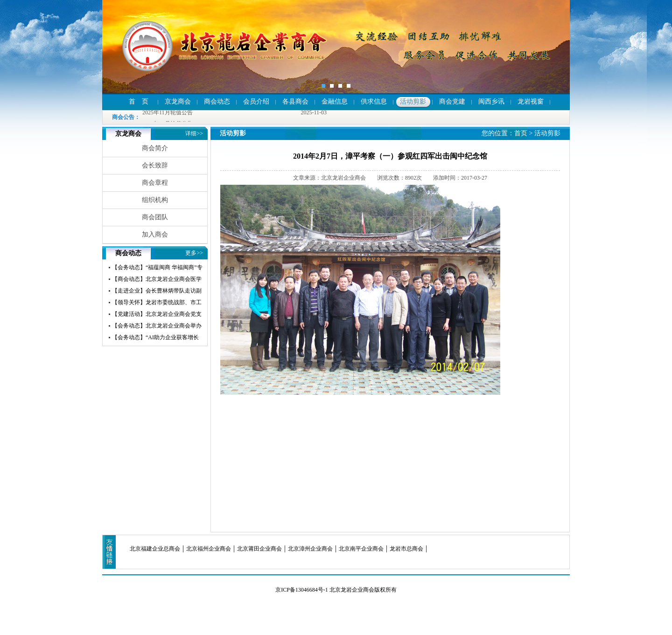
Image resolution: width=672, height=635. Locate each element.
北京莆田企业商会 (259, 549)
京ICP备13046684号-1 (302, 590)
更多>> (194, 253)
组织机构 (155, 200)
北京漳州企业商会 (310, 549)
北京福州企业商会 (209, 549)
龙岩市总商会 (406, 549)
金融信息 (335, 101)
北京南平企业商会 (361, 549)
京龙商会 (178, 101)
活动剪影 (413, 101)
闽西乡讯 (491, 101)
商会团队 (155, 217)
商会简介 (155, 148)
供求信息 (374, 101)
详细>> (194, 133)
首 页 (139, 101)
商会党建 (452, 101)
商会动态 (217, 101)
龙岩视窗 (531, 101)
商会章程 (155, 183)
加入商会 (155, 234)
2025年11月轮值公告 (168, 113)
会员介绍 (256, 101)
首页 (521, 133)
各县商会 (295, 101)
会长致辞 (155, 165)
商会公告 (123, 117)
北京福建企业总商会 (155, 549)
